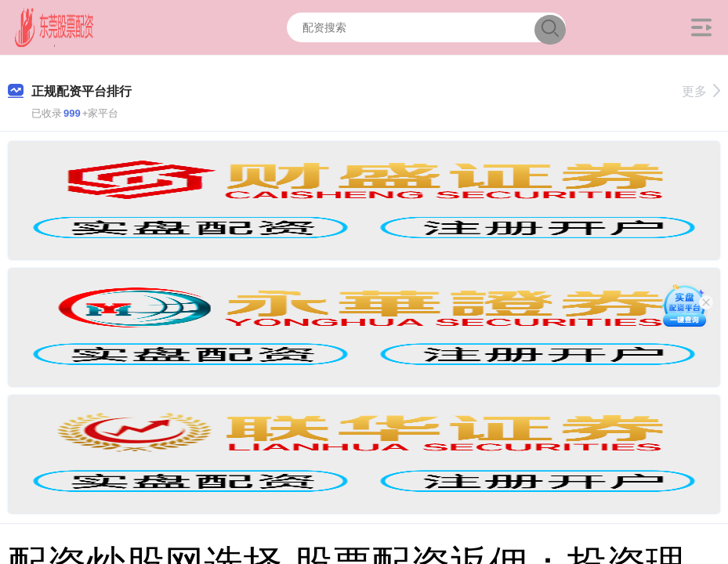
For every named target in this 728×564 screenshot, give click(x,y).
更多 (701, 91)
